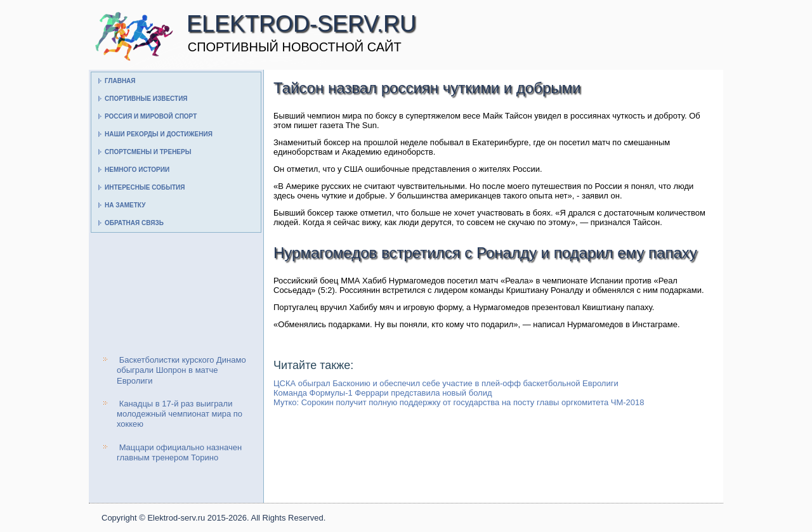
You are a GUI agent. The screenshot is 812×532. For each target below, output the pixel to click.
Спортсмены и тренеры (148, 152)
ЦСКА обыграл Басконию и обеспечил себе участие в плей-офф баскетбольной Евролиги (446, 383)
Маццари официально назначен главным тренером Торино (179, 452)
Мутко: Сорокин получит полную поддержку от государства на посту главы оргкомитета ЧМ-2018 (459, 402)
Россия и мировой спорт (151, 116)
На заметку (125, 205)
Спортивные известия (146, 99)
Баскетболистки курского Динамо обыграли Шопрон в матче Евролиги (181, 370)
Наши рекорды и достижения (159, 134)
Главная (120, 81)
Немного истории (137, 170)
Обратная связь (134, 223)
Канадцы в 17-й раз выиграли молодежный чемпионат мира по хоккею (180, 414)
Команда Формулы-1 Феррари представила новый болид (383, 393)
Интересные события (145, 187)
